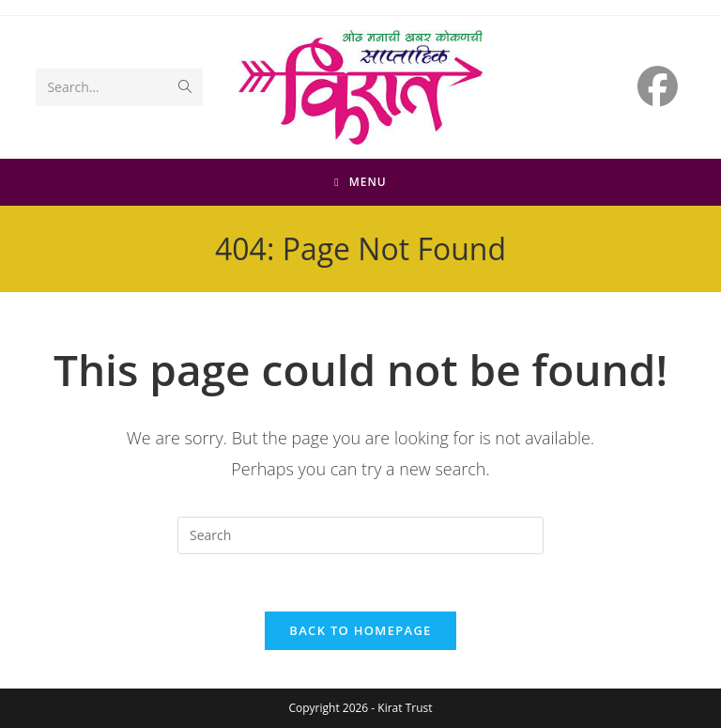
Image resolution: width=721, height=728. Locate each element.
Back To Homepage (360, 630)
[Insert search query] (360, 535)
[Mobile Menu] (360, 182)
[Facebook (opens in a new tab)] (658, 86)
